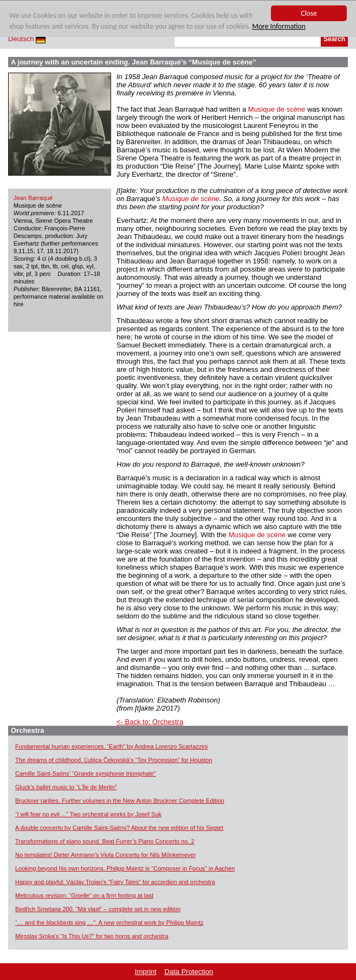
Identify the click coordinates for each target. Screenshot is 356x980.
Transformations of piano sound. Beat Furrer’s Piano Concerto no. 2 (105, 841)
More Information (279, 27)
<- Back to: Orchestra (150, 722)
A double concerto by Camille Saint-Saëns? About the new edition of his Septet (119, 828)
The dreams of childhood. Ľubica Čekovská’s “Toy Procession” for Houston (114, 760)
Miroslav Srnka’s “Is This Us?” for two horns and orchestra (92, 936)
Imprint (146, 972)
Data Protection (189, 972)
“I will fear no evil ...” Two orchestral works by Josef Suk (88, 814)
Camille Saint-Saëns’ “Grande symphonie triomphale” (85, 773)
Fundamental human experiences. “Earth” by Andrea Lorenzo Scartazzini (111, 746)
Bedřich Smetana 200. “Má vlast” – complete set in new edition (98, 909)
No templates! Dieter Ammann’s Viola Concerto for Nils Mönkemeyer (105, 855)
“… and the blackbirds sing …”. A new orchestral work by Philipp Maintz (109, 923)
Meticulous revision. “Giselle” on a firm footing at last (84, 895)
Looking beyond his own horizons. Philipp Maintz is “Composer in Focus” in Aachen (125, 868)
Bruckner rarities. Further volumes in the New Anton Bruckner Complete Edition (120, 801)
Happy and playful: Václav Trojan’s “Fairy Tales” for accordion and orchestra (115, 882)
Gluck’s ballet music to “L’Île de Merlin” (66, 787)
